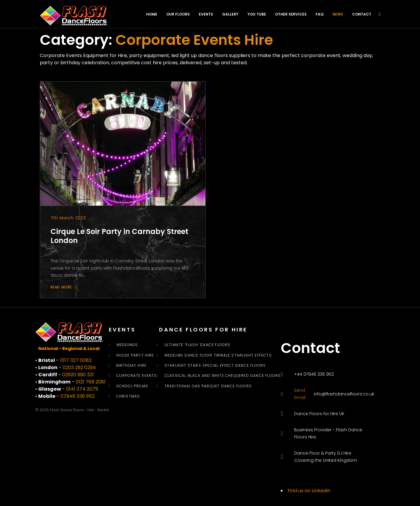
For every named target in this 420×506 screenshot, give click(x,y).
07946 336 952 (77, 396)
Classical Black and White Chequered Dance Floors (223, 376)
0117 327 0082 (76, 360)
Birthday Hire (132, 366)
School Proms (132, 386)
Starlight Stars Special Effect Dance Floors (215, 366)
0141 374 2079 (82, 389)
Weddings (127, 345)
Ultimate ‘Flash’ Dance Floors (198, 345)
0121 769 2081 (91, 382)
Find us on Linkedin (309, 491)
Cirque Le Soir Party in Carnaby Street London (119, 236)
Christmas (128, 396)
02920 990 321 (78, 375)
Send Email (300, 394)
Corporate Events (137, 376)
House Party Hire (135, 355)
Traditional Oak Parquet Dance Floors (208, 386)
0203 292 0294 (79, 367)
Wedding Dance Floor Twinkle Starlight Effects (218, 355)
